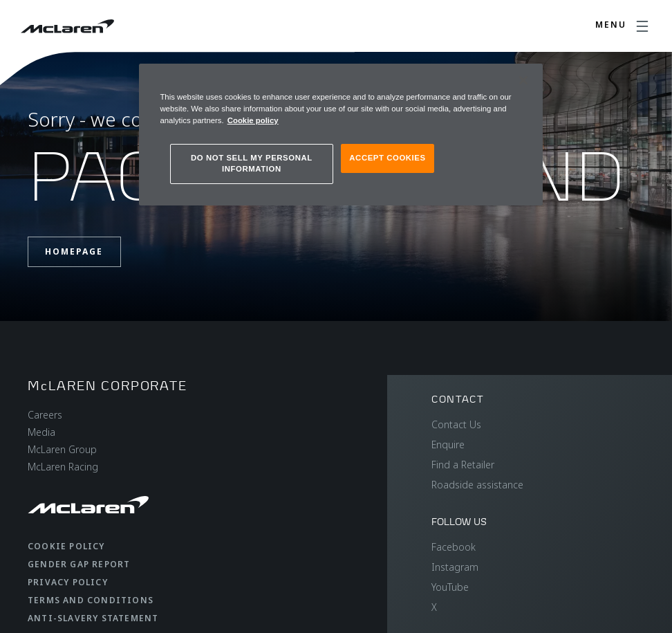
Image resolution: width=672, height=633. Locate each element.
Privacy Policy (68, 582)
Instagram (455, 567)
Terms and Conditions (91, 600)
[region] (340, 135)
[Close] (523, 80)
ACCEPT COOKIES (387, 158)
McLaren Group (62, 449)
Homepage (74, 251)
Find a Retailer (463, 465)
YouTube (450, 587)
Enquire (448, 444)
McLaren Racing (63, 467)
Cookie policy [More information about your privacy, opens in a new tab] (253, 120)
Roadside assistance (477, 485)
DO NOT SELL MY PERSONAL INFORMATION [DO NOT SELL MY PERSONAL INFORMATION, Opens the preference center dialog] (252, 163)
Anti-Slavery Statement (93, 618)
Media (41, 432)
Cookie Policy (66, 546)
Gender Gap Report (79, 564)
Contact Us (456, 424)
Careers (45, 415)
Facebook (454, 547)
